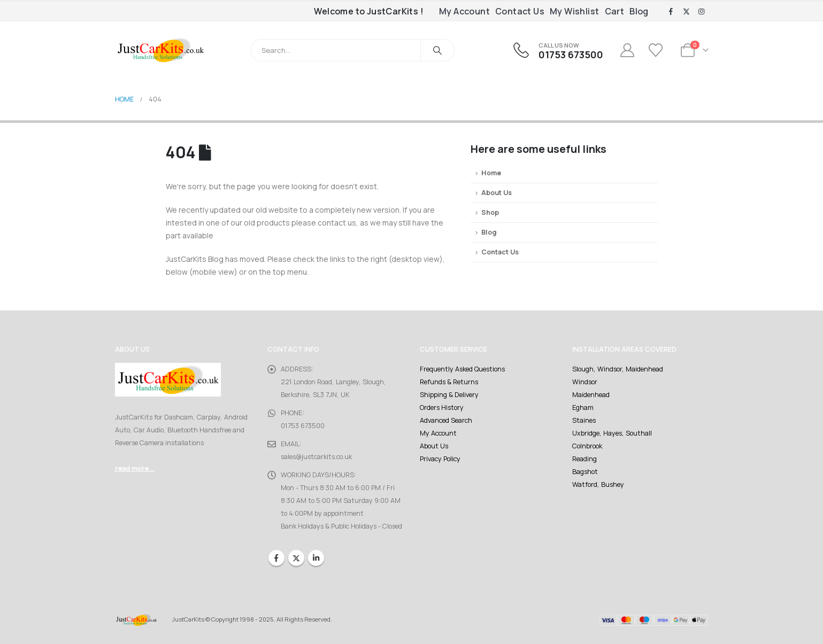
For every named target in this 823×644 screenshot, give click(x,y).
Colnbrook (587, 446)
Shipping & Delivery (449, 395)
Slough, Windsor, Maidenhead (618, 369)
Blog (639, 11)
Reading (584, 459)
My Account (464, 11)
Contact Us (520, 11)
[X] (686, 12)
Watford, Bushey (598, 484)
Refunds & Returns (449, 382)
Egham (583, 408)
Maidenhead (591, 395)
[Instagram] (702, 12)
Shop (490, 212)
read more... (135, 468)
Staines (584, 420)
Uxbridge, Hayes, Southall (612, 433)
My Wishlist (574, 11)
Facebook (276, 558)
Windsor (585, 382)
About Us (497, 193)
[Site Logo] (160, 50)
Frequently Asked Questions (462, 369)
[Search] (437, 50)
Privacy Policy (440, 459)
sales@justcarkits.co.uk (316, 457)
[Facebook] (671, 12)
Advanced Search (446, 420)
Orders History (442, 408)
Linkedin (316, 558)
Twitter (296, 558)
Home (491, 173)
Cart (615, 11)
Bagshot (585, 472)
